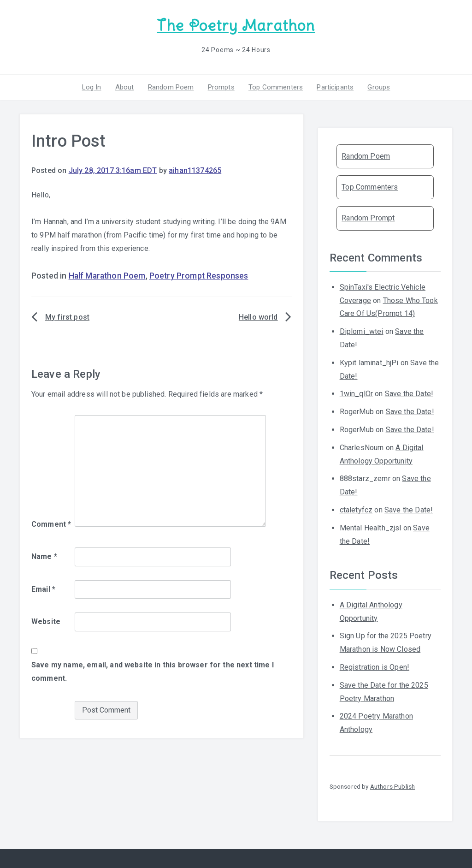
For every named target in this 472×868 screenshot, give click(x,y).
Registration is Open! (375, 667)
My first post (67, 317)
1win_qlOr (356, 394)
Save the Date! (409, 394)
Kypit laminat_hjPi (369, 363)
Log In (92, 87)
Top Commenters (276, 87)
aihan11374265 (195, 170)
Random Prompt (368, 218)
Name (44, 556)
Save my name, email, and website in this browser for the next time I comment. (153, 672)
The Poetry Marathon (236, 26)
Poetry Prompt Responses (199, 276)
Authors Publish (392, 786)
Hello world (258, 317)
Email (43, 589)
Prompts (221, 87)
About (125, 87)
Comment (51, 524)
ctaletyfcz (356, 510)
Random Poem (171, 87)
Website (46, 621)
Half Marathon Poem (107, 276)
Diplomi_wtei (362, 331)
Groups (379, 87)
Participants (335, 87)
